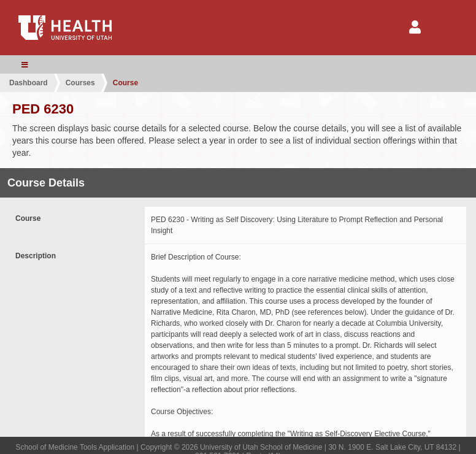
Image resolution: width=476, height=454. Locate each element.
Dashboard (29, 83)
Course (125, 83)
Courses (80, 83)
